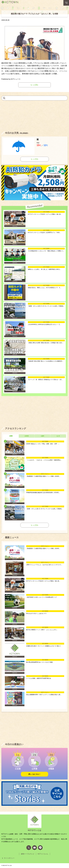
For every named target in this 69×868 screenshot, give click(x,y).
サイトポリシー (9, 858)
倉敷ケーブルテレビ (28, 854)
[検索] (4, 98)
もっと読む (34, 85)
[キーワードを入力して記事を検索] (34, 98)
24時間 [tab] (27, 436)
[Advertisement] (34, 115)
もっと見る (34, 159)
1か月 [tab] (58, 436)
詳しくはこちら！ (34, 774)
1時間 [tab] (11, 436)
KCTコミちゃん (43, 854)
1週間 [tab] (42, 436)
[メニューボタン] (66, 3)
